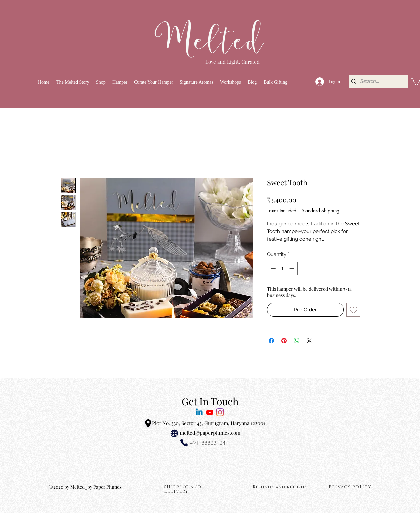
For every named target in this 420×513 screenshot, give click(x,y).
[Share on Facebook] (271, 341)
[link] (416, 81)
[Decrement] (272, 268)
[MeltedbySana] (210, 412)
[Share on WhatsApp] (297, 341)
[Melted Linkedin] (199, 412)
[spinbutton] (282, 268)
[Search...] (377, 81)
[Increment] (292, 268)
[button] (101, 82)
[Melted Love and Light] (220, 412)
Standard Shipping (321, 211)
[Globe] (174, 433)
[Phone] (184, 443)
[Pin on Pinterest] (284, 341)
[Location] (148, 424)
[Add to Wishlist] (354, 310)
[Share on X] (309, 341)
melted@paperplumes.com (210, 433)
